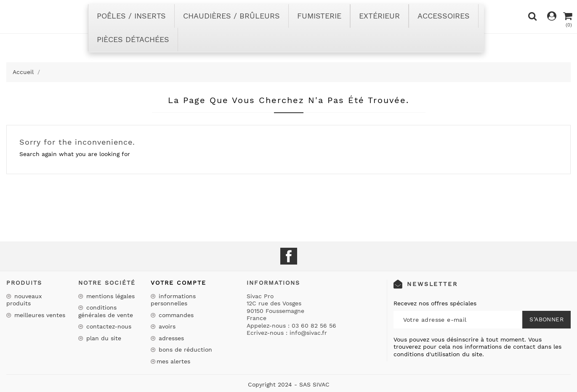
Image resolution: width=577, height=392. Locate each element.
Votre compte (178, 283)
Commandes (175, 315)
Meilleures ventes (39, 315)
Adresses (170, 338)
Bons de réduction (184, 350)
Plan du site (103, 338)
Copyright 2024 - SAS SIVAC (289, 384)
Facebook (289, 256)
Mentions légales (109, 296)
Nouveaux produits (24, 300)
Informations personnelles (173, 300)
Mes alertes (173, 361)
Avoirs (166, 326)
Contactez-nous (108, 326)
